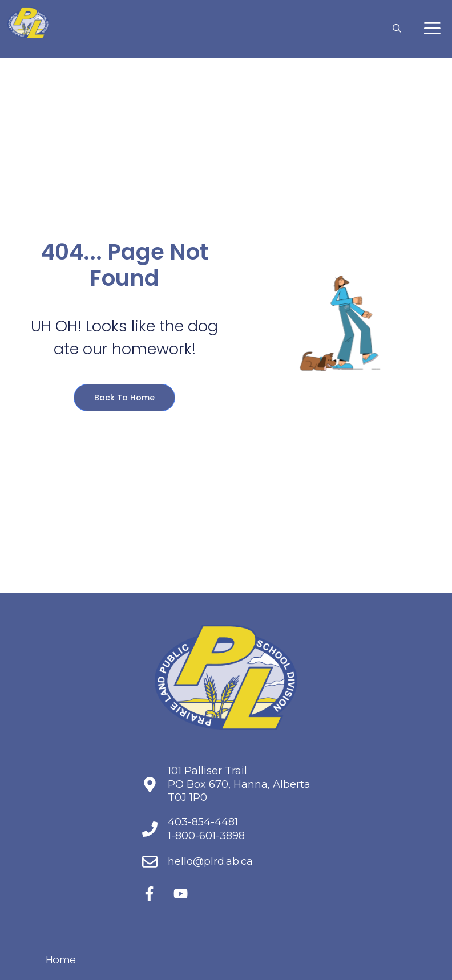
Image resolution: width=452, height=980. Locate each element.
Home (61, 960)
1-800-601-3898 (206, 836)
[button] (397, 29)
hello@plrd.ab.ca (210, 861)
